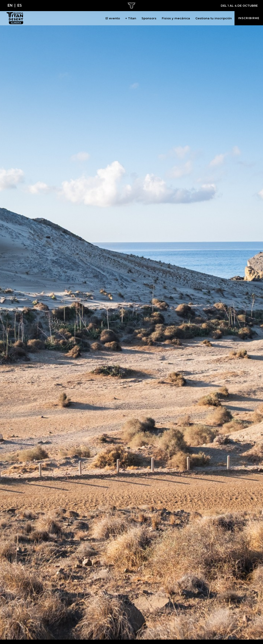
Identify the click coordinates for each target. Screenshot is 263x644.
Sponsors (149, 18)
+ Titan (131, 18)
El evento (113, 18)
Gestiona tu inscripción (214, 18)
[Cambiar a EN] (10, 6)
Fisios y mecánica (176, 18)
